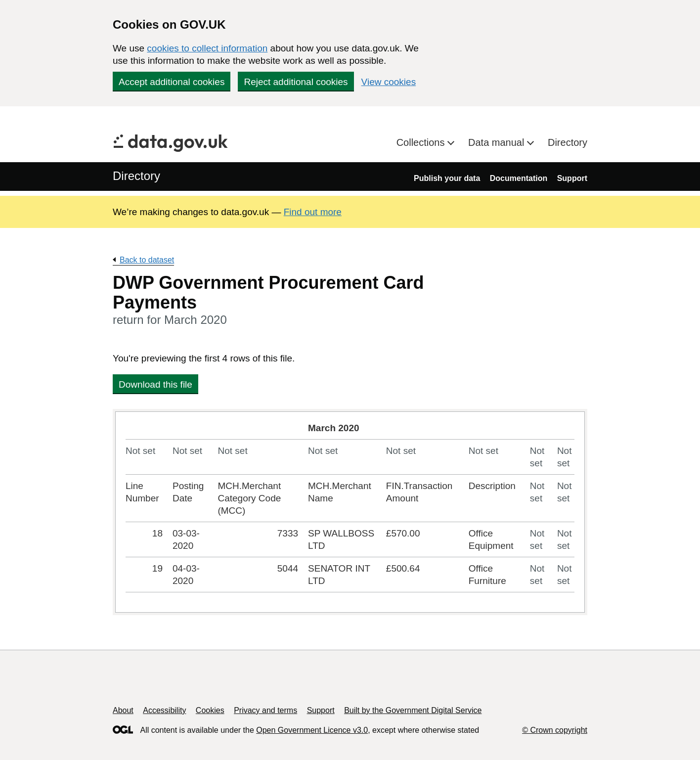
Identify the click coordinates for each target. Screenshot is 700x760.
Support (572, 178)
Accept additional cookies (172, 82)
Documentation (519, 178)
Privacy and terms (265, 710)
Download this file (155, 384)
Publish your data (447, 178)
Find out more (313, 212)
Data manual (498, 142)
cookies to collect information (207, 48)
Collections (422, 142)
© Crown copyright (555, 730)
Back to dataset (147, 260)
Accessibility (164, 710)
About (123, 710)
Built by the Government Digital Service (413, 710)
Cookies (210, 710)
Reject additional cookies (296, 82)
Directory (568, 142)
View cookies (389, 82)
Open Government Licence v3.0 (312, 730)
